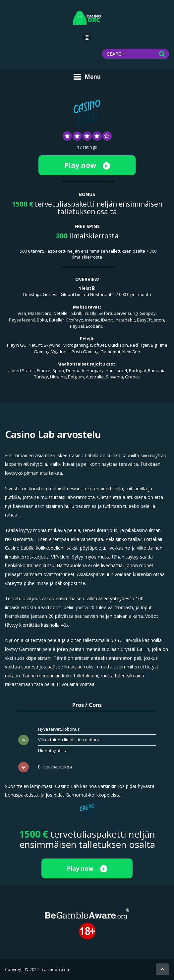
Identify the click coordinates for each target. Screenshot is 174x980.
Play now (87, 165)
